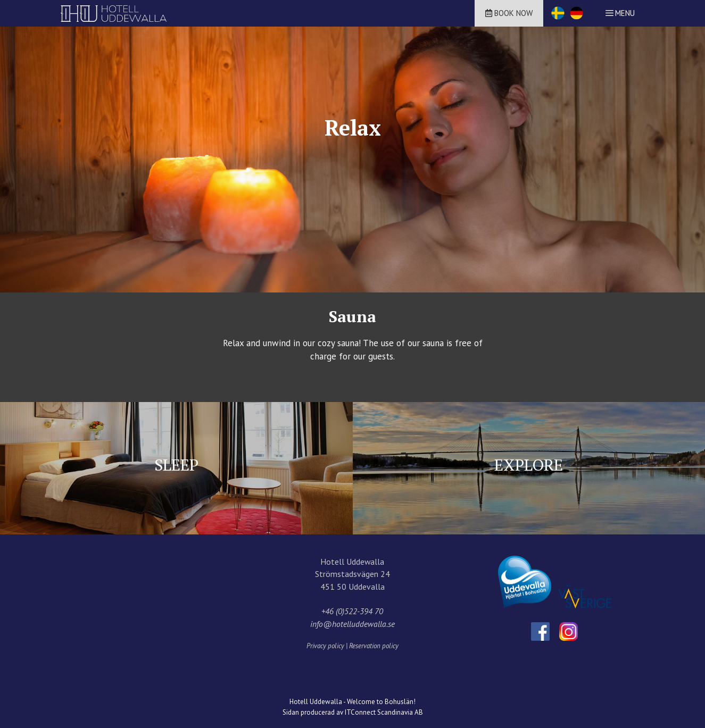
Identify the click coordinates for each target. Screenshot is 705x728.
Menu (625, 13)
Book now (509, 13)
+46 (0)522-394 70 (352, 611)
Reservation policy (374, 646)
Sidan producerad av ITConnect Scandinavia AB (353, 712)
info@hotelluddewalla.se (352, 624)
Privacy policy (325, 646)
